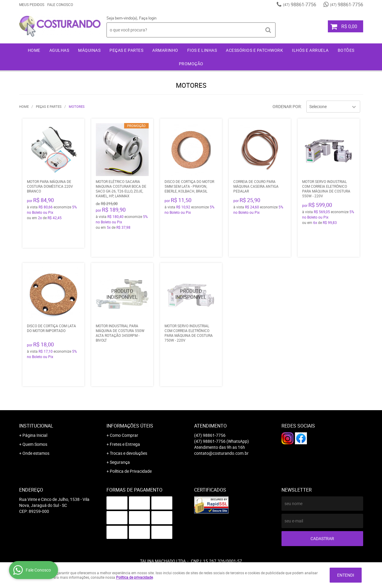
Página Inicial (35, 435)
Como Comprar (124, 435)
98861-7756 (300, 4)
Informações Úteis (130, 426)
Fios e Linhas (202, 50)
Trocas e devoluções (128, 453)
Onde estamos (36, 453)
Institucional (36, 426)
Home (34, 50)
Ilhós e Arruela (310, 50)
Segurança (120, 462)
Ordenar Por (287, 106)
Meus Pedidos (32, 4)
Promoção (191, 64)
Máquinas (89, 50)
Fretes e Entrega (125, 444)
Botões (346, 50)
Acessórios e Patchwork (254, 50)
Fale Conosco (60, 4)
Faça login (148, 18)
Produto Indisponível (122, 294)
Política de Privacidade (131, 471)
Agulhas (59, 50)
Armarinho (165, 50)
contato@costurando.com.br (221, 453)
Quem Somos (35, 444)
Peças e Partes (126, 50)
